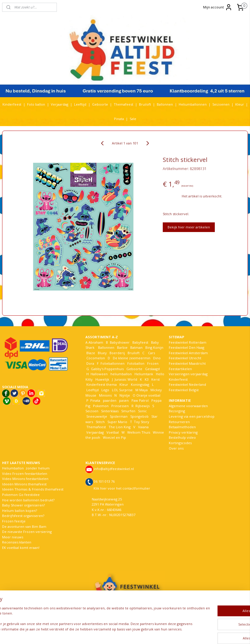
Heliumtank (144, 374)
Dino (157, 358)
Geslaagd (152, 369)
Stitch (100, 422)
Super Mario (117, 422)
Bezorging (177, 411)
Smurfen (128, 411)
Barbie (122, 347)
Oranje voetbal (148, 395)
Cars (151, 353)
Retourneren (179, 422)
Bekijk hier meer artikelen (189, 227)
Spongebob (139, 416)
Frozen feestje (14, 521)
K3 (146, 379)
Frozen (153, 363)
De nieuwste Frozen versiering (27, 532)
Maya (144, 390)
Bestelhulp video (182, 437)
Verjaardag (60, 104)
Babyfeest (140, 342)
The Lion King (119, 427)
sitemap (110, 633)
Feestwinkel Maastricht (187, 363)
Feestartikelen (180, 369)
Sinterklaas (110, 411)
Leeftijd (80, 104)
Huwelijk (102, 379)
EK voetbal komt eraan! (21, 548)
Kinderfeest (12, 104)
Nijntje (124, 395)
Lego (104, 390)
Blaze (90, 353)
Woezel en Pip (114, 437)
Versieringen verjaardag (188, 374)
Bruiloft (145, 104)
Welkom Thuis (139, 432)
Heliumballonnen (193, 104)
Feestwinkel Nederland (187, 384)
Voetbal (112, 432)
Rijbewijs (142, 406)
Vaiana (143, 427)
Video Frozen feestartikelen (25, 474)
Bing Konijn (154, 347)
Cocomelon (96, 358)
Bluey (102, 353)
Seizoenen (221, 104)
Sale (133, 119)
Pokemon (101, 406)
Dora (90, 363)
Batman (136, 347)
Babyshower (120, 342)
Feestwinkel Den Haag (187, 347)
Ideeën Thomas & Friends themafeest (33, 489)
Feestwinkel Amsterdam (188, 353)
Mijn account (218, 7)
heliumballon (121, 374)
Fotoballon (136, 363)
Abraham (96, 342)
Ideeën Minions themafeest (24, 484)
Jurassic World (126, 379)
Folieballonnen (113, 363)
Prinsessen (120, 406)
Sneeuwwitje (97, 416)
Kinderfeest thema (102, 384)
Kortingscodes (180, 443)
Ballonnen (165, 104)
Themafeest (123, 104)
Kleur (240, 104)
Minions (105, 395)
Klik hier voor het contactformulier (122, 488)
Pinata (119, 119)
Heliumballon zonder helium (26, 468)
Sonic (142, 411)
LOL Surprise (122, 390)
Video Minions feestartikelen (25, 479)
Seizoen (92, 411)
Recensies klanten (17, 542)
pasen (124, 400)
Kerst (156, 379)
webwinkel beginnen (146, 633)
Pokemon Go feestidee (21, 495)
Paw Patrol (140, 400)
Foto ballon (36, 104)
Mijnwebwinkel (198, 633)
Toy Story (142, 422)
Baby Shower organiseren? (23, 505)
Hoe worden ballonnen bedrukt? (28, 500)
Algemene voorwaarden (188, 406)
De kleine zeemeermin (132, 358)
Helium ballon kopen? (20, 511)
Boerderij (117, 353)
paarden (110, 400)
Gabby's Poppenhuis (107, 369)
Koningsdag (140, 384)
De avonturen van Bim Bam (24, 526)
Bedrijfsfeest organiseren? (23, 516)
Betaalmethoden (182, 427)
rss (123, 633)
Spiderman (119, 416)
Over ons (176, 448)
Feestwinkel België (184, 390)
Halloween (99, 374)
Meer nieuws (13, 537)
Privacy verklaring (183, 432)
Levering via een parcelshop (192, 416)
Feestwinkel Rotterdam (188, 342)
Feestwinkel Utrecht (185, 358)
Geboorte (100, 104)
